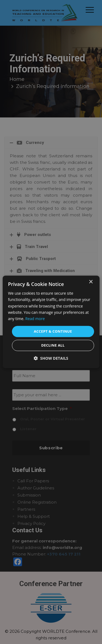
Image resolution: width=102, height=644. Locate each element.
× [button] (91, 282)
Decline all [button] (53, 345)
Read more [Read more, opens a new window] (35, 319)
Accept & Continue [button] (53, 331)
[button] (51, 358)
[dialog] (51, 322)
